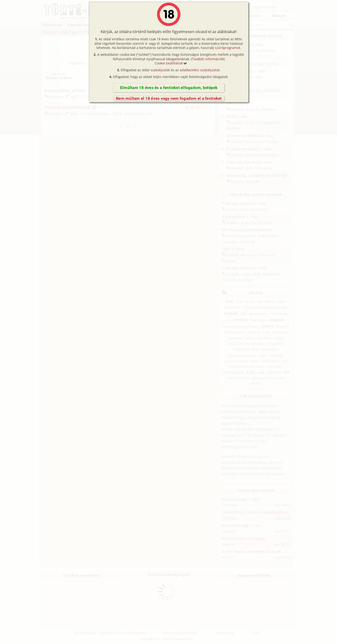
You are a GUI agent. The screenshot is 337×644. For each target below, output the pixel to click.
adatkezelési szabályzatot (200, 70)
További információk (208, 59)
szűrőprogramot (227, 48)
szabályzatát (160, 70)
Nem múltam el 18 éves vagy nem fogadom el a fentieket (169, 98)
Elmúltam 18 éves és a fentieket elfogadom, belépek (169, 88)
